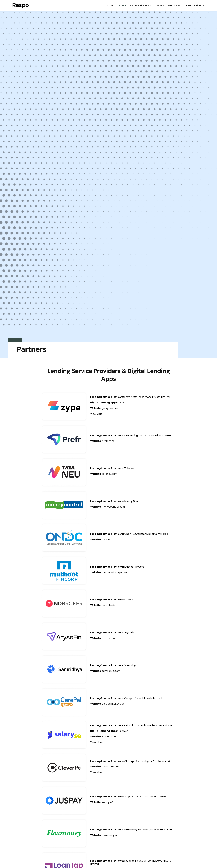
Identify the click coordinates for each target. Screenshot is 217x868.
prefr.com (108, 441)
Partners (122, 5)
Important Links (195, 5)
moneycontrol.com (113, 507)
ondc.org (107, 540)
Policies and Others (141, 5)
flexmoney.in (109, 835)
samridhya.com (111, 671)
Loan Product (175, 5)
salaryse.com (110, 737)
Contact (160, 5)
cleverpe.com (110, 767)
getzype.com (110, 408)
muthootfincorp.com (114, 572)
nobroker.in (109, 605)
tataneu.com (110, 474)
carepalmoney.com (114, 704)
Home (110, 5)
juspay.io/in (108, 802)
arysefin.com (110, 638)
